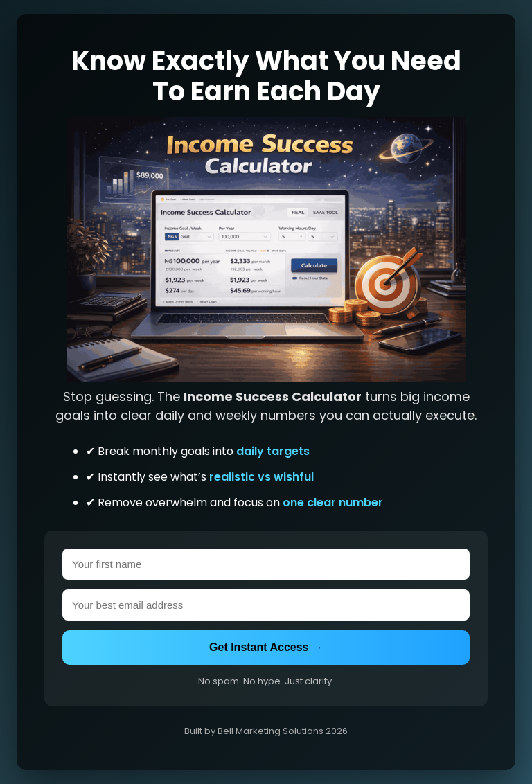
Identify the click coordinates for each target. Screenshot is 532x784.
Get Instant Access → (266, 647)
